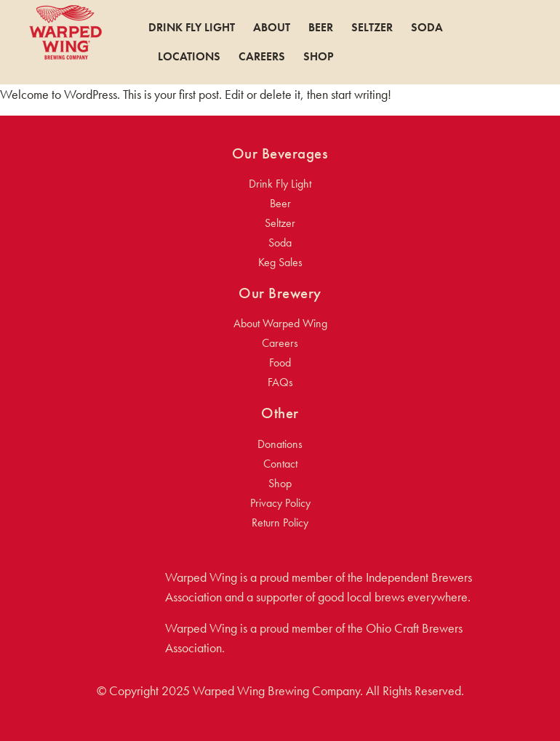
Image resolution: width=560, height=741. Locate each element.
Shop (319, 57)
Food (280, 363)
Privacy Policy (280, 503)
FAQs (280, 382)
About (272, 28)
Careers (262, 57)
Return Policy (280, 522)
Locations (189, 57)
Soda (427, 28)
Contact (280, 464)
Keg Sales (280, 262)
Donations (280, 444)
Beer (321, 28)
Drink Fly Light (192, 28)
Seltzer (372, 28)
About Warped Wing (280, 323)
